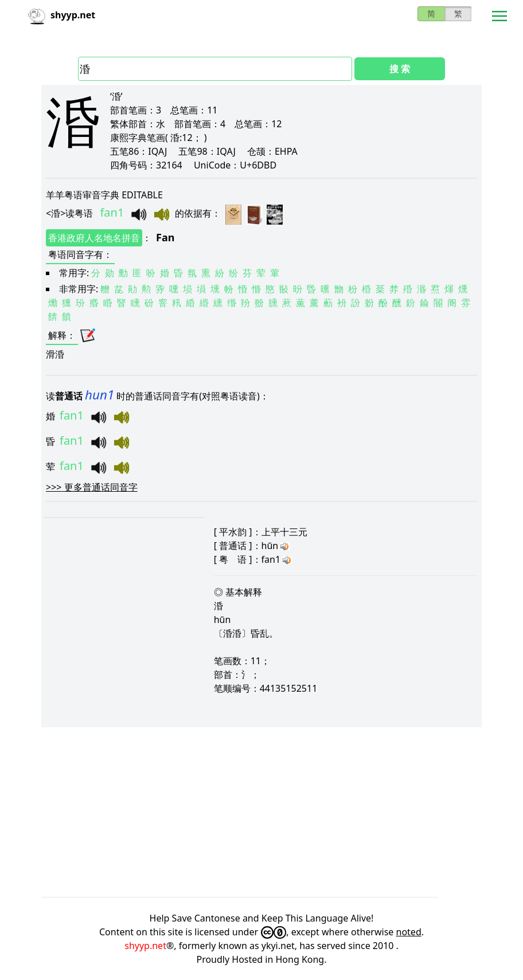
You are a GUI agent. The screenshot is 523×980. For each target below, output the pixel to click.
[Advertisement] (261, 812)
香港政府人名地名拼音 (94, 238)
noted (409, 932)
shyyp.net (145, 946)
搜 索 (400, 69)
